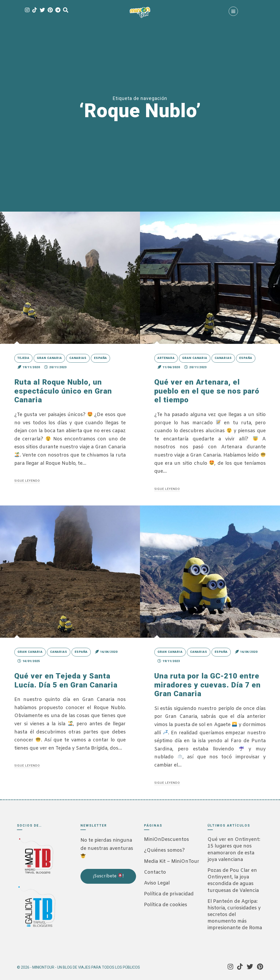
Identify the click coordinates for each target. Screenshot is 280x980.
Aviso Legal (157, 883)
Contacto (155, 872)
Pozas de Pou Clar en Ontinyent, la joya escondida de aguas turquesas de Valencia (233, 881)
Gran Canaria (49, 358)
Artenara (166, 358)
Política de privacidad (169, 894)
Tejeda (23, 358)
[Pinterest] (50, 10)
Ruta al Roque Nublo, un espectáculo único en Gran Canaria (63, 391)
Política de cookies (166, 905)
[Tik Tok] (35, 10)
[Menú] (233, 11)
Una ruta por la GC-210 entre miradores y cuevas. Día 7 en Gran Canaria (207, 685)
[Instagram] (27, 10)
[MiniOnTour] (140, 12)
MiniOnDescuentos (166, 840)
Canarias (78, 358)
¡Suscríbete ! (108, 876)
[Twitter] (42, 10)
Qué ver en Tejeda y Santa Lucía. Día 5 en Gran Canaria (66, 680)
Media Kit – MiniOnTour (172, 862)
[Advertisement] (107, 920)
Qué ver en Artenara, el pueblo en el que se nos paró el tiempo (207, 391)
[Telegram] (58, 10)
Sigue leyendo (27, 481)
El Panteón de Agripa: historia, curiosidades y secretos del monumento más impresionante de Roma (235, 915)
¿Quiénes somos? (164, 850)
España (100, 358)
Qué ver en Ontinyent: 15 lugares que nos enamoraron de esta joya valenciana (234, 850)
